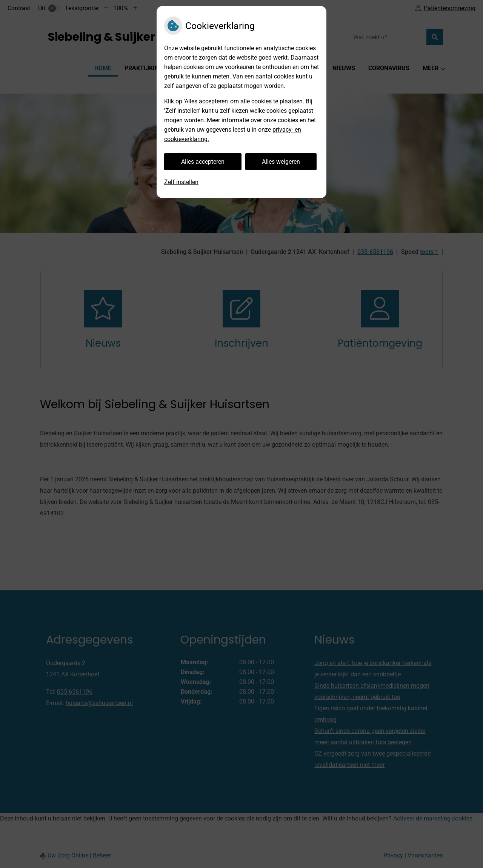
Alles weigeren (281, 162)
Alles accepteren (203, 162)
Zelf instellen (181, 182)
